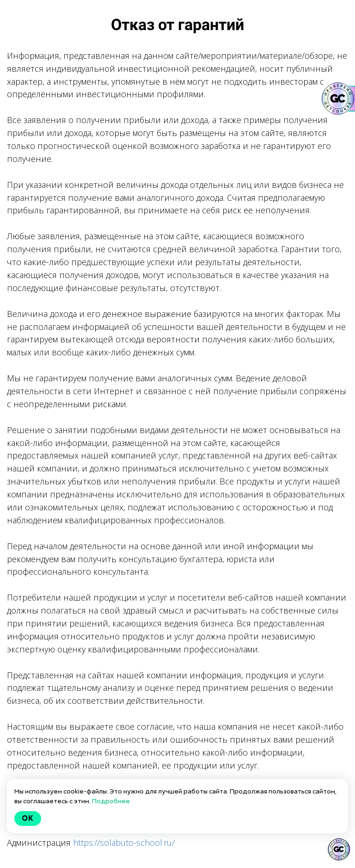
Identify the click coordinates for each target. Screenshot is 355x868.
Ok (28, 818)
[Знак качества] (339, 849)
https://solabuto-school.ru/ (124, 843)
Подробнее (111, 801)
